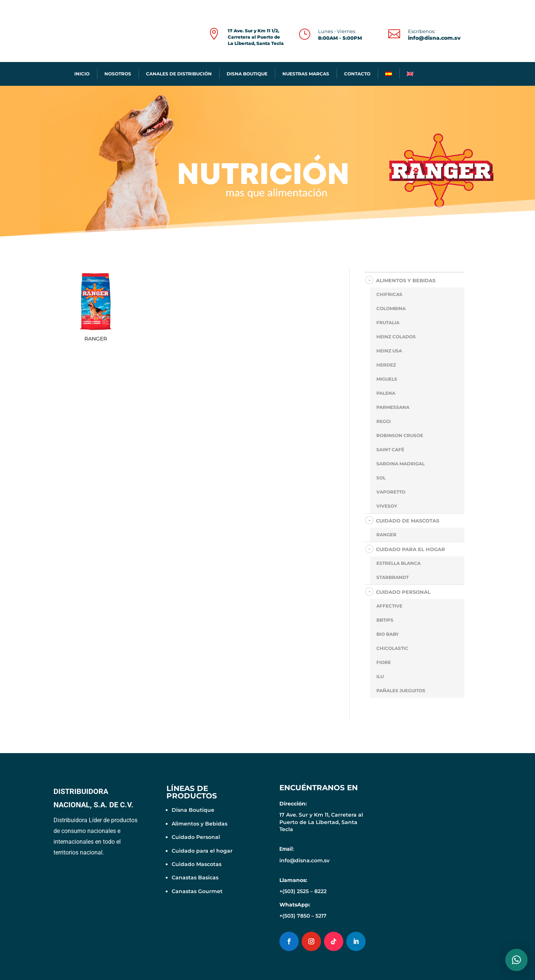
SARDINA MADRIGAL (401, 464)
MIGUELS (387, 379)
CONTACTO (357, 74)
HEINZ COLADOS (396, 337)
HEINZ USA (389, 351)
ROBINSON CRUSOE (400, 435)
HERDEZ (386, 365)
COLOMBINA (391, 308)
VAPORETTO (391, 492)
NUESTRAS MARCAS (306, 74)
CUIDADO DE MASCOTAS (408, 521)
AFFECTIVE (389, 606)
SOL (381, 478)
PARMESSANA (393, 407)
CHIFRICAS (389, 294)
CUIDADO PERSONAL (403, 592)
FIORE (384, 662)
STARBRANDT (393, 577)
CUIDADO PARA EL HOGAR (411, 549)
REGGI (384, 421)
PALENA (386, 393)
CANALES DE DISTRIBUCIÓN (179, 74)
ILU (380, 676)
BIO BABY (388, 634)
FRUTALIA (388, 323)
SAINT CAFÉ (390, 450)
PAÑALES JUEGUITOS (401, 691)
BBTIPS (385, 620)
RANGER (386, 535)
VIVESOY (387, 506)
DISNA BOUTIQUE (247, 74)
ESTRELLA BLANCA (398, 563)
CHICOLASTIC (392, 648)
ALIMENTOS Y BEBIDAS (406, 280)
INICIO (82, 74)
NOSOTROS (118, 74)
